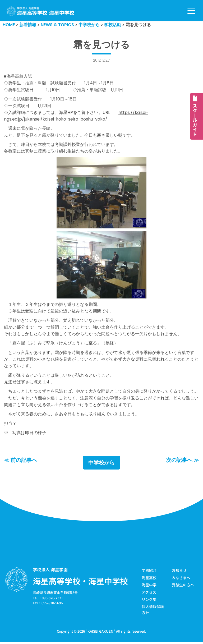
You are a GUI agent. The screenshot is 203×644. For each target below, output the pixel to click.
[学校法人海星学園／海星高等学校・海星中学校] (41, 11)
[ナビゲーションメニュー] (191, 11)
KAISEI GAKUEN (100, 633)
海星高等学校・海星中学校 (80, 583)
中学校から (101, 465)
